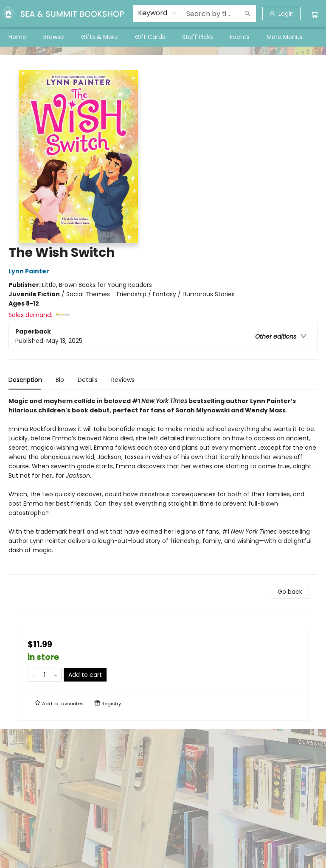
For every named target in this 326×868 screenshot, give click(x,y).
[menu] (163, 37)
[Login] (281, 14)
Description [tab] (25, 380)
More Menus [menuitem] (285, 37)
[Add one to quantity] (56, 675)
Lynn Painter (30, 271)
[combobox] (158, 13)
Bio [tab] (60, 380)
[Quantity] (45, 675)
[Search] (247, 14)
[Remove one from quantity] (33, 675)
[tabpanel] (163, 485)
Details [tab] (88, 380)
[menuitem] (17, 37)
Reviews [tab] (123, 380)
